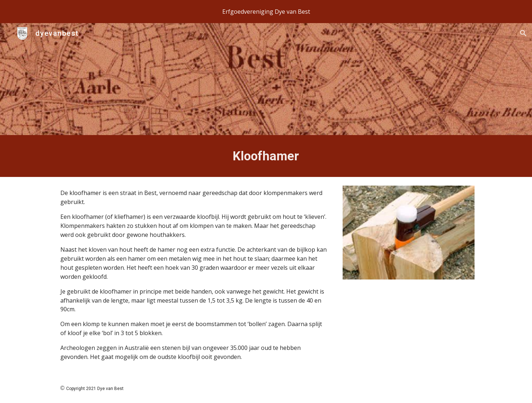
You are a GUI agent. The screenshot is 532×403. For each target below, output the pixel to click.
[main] (266, 156)
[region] (266, 12)
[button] (523, 33)
